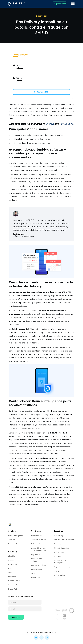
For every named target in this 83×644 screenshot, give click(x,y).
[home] (17, 4)
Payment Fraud (37, 555)
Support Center (14, 581)
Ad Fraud (35, 573)
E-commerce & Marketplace (60, 562)
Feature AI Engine (15, 544)
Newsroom (12, 577)
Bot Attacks (36, 578)
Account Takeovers (39, 540)
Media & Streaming (61, 548)
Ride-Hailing (59, 536)
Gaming (57, 571)
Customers (13, 564)
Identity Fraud (37, 569)
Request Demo (60, 4)
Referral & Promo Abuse (40, 544)
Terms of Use (13, 585)
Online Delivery (60, 552)
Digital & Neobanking (62, 567)
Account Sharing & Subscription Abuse (39, 549)
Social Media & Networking (64, 540)
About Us (12, 556)
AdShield (12, 540)
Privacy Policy (13, 589)
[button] (73, 4)
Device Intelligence (16, 536)
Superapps (58, 544)
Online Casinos (60, 575)
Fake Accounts (37, 536)
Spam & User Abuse (39, 565)
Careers (11, 560)
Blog (10, 568)
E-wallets (58, 556)
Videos (11, 573)
